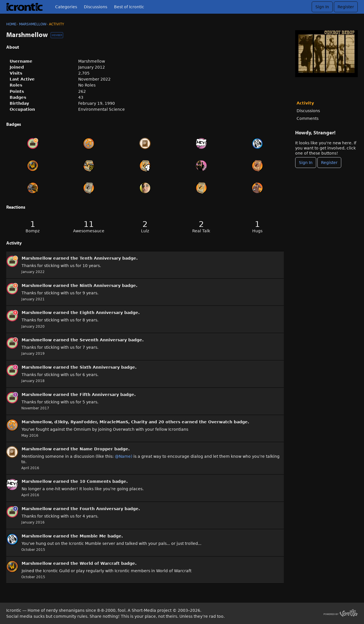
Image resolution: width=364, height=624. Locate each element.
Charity (139, 422)
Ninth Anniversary (100, 286)
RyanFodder (84, 422)
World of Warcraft (100, 563)
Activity (305, 103)
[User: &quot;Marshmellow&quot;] (12, 261)
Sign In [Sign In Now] (306, 163)
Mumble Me (93, 536)
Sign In (322, 7)
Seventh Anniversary (103, 340)
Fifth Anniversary (99, 395)
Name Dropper (96, 449)
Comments (308, 118)
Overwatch (220, 422)
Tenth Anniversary (100, 258)
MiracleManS (114, 422)
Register (346, 7)
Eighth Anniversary (101, 313)
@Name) (124, 456)
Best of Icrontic (129, 7)
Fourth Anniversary (101, 509)
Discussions (96, 7)
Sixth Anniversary (100, 367)
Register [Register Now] (329, 163)
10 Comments (95, 481)
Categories (66, 7)
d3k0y (61, 422)
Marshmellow (37, 258)
